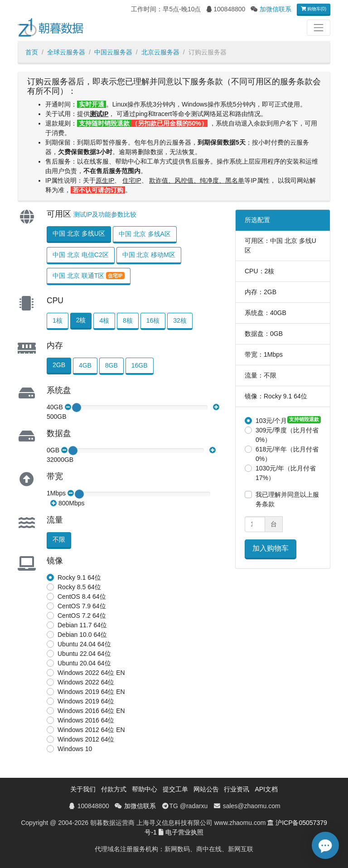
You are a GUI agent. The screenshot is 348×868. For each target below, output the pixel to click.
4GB (85, 365)
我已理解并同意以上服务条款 (287, 499)
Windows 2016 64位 (86, 720)
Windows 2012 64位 (86, 739)
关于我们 (83, 789)
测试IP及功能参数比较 (105, 214)
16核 (153, 320)
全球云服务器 (66, 52)
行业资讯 (237, 789)
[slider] (77, 407)
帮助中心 (145, 789)
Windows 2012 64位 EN (91, 730)
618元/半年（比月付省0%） (287, 454)
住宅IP (132, 180)
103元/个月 (271, 421)
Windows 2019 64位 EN (91, 692)
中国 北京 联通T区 (89, 276)
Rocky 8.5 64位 (79, 587)
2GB (59, 365)
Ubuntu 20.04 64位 (84, 663)
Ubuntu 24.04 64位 (84, 644)
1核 (58, 320)
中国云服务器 (113, 52)
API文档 (266, 789)
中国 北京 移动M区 (149, 255)
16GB (140, 365)
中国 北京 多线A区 (145, 234)
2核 (81, 320)
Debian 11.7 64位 (82, 625)
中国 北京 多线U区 (79, 233)
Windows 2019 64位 (86, 701)
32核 (180, 320)
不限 (59, 539)
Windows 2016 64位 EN (91, 711)
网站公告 (206, 789)
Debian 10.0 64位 (82, 635)
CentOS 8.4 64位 (82, 596)
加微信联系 (275, 9)
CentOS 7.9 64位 (82, 606)
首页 (32, 52)
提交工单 (175, 789)
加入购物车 (271, 548)
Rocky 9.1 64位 (79, 577)
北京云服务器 (160, 52)
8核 (128, 320)
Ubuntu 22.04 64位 (84, 654)
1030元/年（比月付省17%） (286, 473)
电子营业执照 (184, 832)
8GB (111, 365)
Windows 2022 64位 (86, 682)
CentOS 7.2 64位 (82, 616)
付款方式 (114, 789)
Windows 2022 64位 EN (91, 673)
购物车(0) (314, 9)
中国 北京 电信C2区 (81, 255)
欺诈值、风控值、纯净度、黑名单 (197, 180)
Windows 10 (75, 749)
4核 (104, 320)
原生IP (105, 180)
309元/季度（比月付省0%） (287, 435)
